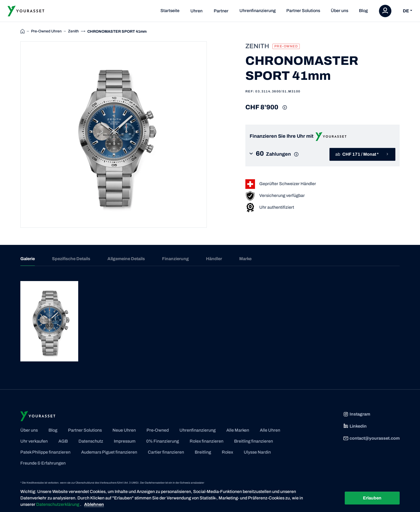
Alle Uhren (270, 430)
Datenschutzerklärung (58, 504)
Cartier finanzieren (166, 452)
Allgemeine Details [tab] (126, 259)
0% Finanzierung (163, 441)
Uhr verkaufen (34, 441)
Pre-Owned (158, 430)
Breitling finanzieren (254, 441)
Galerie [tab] (28, 259)
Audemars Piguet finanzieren (109, 452)
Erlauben (372, 498)
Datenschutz (91, 441)
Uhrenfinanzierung (258, 11)
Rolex (227, 452)
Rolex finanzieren (207, 441)
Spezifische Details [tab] (71, 259)
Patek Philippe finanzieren (45, 452)
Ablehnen (94, 504)
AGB (63, 441)
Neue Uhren (124, 430)
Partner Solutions (303, 11)
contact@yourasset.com (371, 438)
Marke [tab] (245, 259)
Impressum (125, 441)
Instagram (357, 414)
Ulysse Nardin (257, 452)
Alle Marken (238, 430)
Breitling (203, 452)
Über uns (340, 11)
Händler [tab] (214, 259)
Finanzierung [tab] (175, 259)
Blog (363, 11)
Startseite (170, 11)
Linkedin (355, 426)
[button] (278, 154)
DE (406, 11)
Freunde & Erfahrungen (43, 463)
